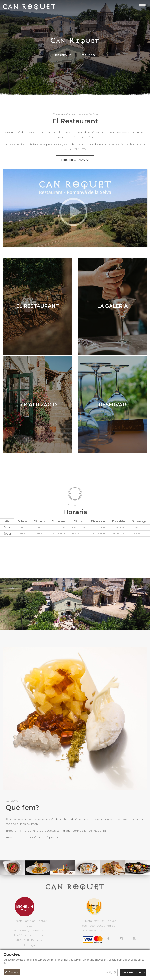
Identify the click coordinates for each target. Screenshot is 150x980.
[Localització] (37, 405)
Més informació (75, 160)
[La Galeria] (112, 306)
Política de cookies (132, 972)
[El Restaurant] (37, 306)
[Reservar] (112, 405)
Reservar (63, 65)
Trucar (89, 65)
